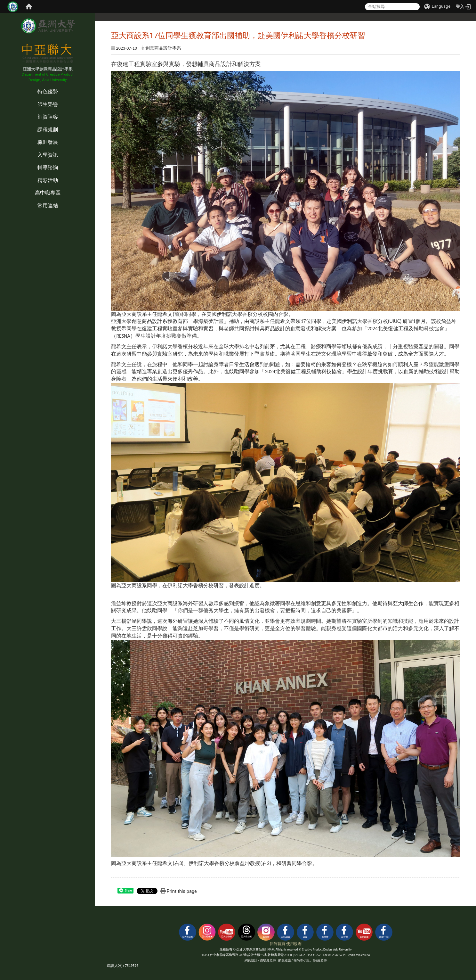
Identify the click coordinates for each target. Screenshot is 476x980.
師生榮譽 (48, 104)
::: (1, 85)
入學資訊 (48, 155)
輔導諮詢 (48, 167)
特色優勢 (48, 91)
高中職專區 (48, 193)
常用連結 (48, 206)
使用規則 (294, 944)
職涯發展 (48, 142)
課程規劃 (48, 130)
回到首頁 (278, 944)
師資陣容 (48, 117)
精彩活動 (48, 180)
